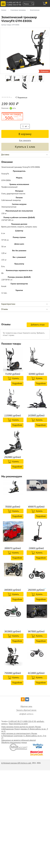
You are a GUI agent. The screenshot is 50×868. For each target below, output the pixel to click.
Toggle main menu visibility (4, 3)
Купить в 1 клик (25, 147)
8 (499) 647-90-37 (14, 3)
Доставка (5, 155)
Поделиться (21, 98)
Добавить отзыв (38, 325)
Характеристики (8, 304)
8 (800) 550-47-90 (14, 5)
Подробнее (17, 383)
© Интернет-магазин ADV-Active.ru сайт (16, 763)
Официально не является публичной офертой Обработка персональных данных (19, 741)
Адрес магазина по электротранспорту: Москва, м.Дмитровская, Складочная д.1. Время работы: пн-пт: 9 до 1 (24, 736)
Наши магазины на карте (18, 724)
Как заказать (25, 140)
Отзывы (5, 309)
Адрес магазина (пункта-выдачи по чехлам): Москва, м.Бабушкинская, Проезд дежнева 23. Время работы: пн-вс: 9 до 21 (25, 729)
